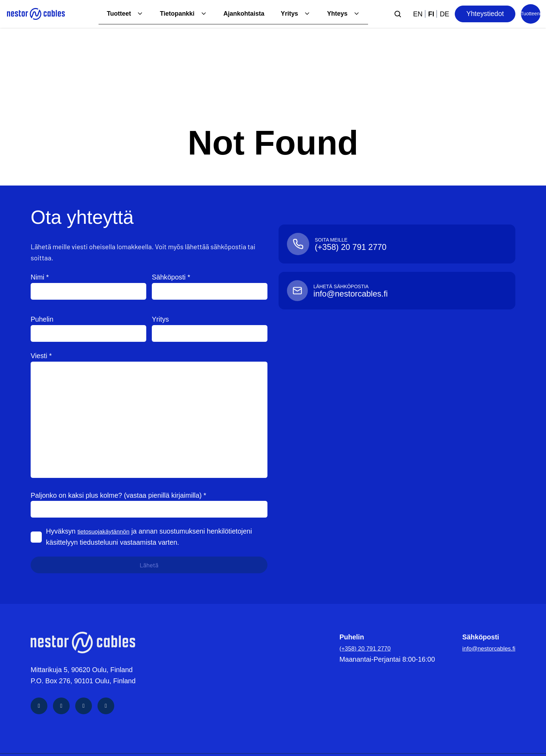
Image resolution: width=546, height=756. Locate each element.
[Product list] (531, 14)
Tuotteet (107, 14)
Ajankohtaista (239, 14)
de (444, 14)
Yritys (287, 14)
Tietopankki (168, 14)
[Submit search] (398, 14)
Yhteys (336, 14)
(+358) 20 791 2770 (360, 648)
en (418, 14)
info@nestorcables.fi (484, 648)
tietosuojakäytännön (108, 531)
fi (431, 14)
